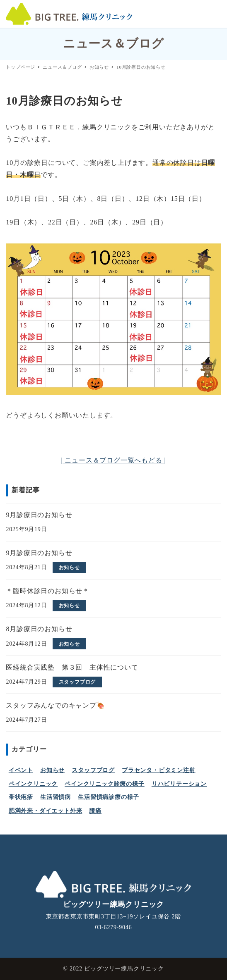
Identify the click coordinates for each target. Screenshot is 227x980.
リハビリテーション (179, 784)
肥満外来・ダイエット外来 (46, 811)
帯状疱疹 (21, 798)
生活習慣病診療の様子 (109, 798)
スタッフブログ (93, 770)
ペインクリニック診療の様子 (104, 784)
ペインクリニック (33, 784)
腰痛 (95, 811)
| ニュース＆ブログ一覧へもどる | (114, 460)
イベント (21, 770)
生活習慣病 (56, 798)
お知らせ (52, 770)
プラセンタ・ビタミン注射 (159, 770)
